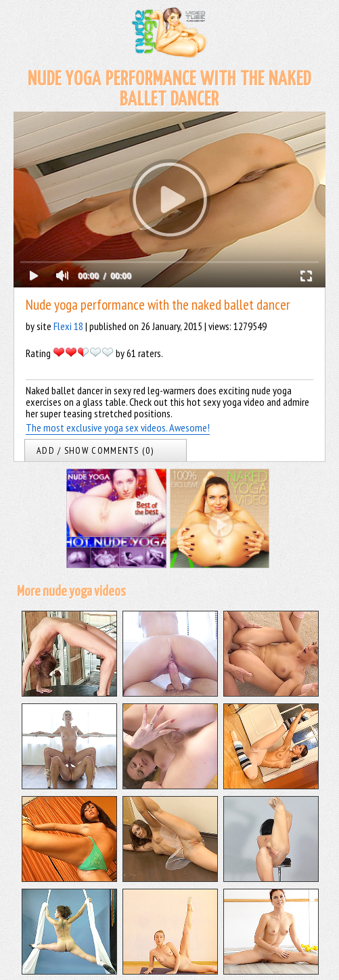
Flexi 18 (68, 326)
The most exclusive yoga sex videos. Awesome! (118, 427)
